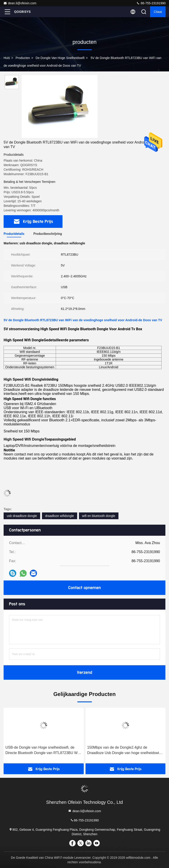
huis (7, 58)
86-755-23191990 (151, 3)
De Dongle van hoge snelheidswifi (60, 58)
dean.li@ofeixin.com (20, 3)
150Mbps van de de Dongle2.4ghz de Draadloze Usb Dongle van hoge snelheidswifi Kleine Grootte (124, 751)
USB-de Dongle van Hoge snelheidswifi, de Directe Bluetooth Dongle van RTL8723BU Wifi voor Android (43, 751)
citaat (158, 12)
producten (23, 58)
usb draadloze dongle (22, 516)
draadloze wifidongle (60, 516)
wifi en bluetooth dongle (99, 516)
